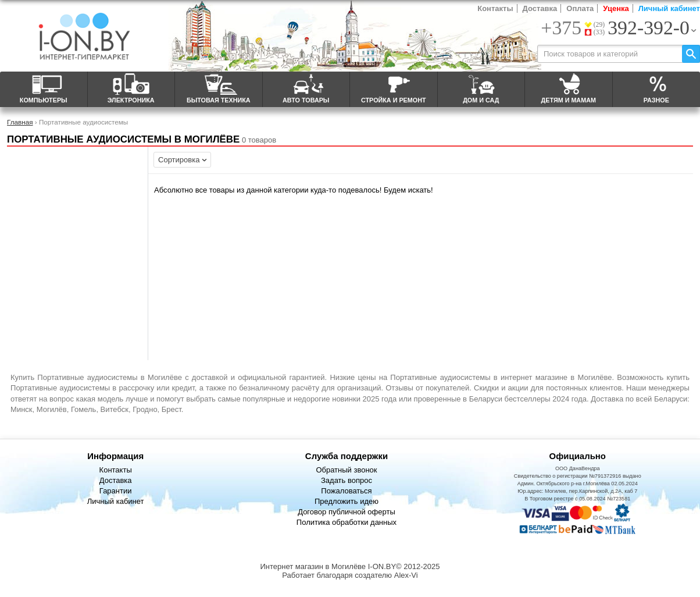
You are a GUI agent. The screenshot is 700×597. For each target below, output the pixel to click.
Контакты (495, 8)
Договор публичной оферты (347, 512)
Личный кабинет (669, 8)
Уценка (616, 8)
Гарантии (116, 491)
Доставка (540, 8)
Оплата (580, 8)
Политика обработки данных (347, 522)
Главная (20, 122)
